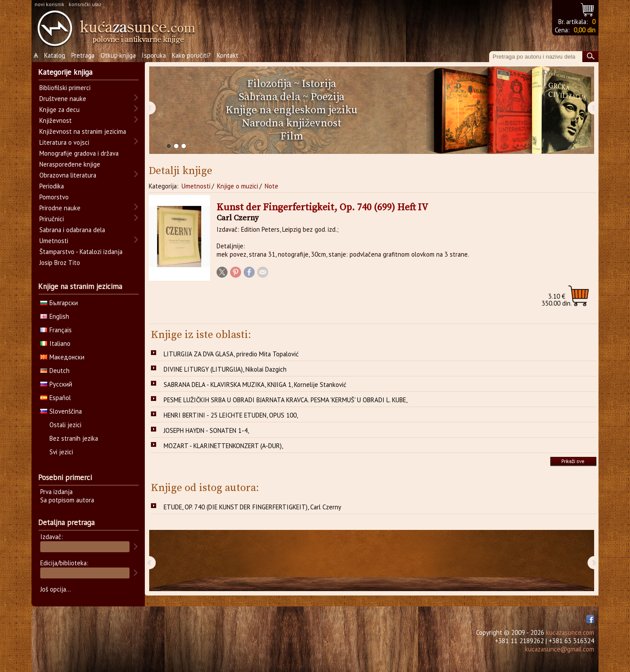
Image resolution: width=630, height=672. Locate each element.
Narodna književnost (292, 123)
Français (56, 330)
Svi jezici (61, 452)
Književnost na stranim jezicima (83, 131)
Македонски (62, 357)
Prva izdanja (56, 492)
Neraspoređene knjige (70, 164)
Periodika (52, 186)
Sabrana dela (269, 97)
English (55, 316)
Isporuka (154, 55)
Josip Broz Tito (60, 263)
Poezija (327, 97)
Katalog (55, 55)
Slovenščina (61, 411)
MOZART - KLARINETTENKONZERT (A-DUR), (223, 446)
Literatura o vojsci (64, 142)
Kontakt (228, 55)
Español (56, 398)
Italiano (55, 343)
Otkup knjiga (118, 55)
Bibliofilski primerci (65, 88)
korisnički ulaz (85, 4)
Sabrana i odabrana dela (72, 230)
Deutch (55, 371)
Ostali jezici (65, 425)
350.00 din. (557, 300)
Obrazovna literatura (68, 175)
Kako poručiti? (191, 55)
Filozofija (269, 84)
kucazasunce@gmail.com (560, 649)
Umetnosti (196, 186)
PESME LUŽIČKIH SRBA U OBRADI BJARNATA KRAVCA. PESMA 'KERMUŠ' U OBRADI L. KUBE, (285, 400)
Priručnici (52, 219)
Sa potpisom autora (67, 500)
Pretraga (83, 55)
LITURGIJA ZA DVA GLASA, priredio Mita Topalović (231, 354)
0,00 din (584, 30)
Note (271, 186)
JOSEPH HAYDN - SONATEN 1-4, (206, 430)
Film (292, 136)
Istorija (319, 84)
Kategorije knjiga (65, 72)
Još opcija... (56, 589)
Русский (56, 384)
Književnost (56, 120)
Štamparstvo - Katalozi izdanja (81, 252)
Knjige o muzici (238, 186)
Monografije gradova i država (79, 153)
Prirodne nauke (60, 208)
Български (59, 303)
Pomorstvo (54, 197)
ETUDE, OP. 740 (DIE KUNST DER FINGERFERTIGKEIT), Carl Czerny (252, 507)
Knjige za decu (59, 110)
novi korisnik (49, 4)
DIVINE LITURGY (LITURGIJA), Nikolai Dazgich (225, 369)
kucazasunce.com (570, 632)
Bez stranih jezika (74, 438)
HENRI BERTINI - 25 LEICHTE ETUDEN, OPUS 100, (231, 415)
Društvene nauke (63, 99)
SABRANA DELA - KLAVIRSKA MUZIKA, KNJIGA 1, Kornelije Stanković (255, 385)
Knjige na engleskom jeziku (292, 110)
